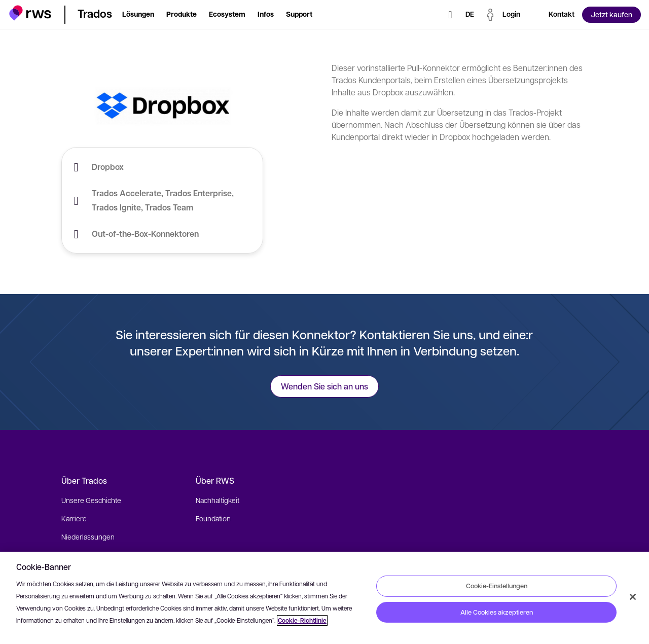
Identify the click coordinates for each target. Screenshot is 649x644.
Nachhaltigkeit (218, 500)
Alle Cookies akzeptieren (497, 612)
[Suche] (450, 15)
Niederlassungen (88, 536)
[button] (30, 13)
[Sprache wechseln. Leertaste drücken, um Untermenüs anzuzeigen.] (470, 15)
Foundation (213, 518)
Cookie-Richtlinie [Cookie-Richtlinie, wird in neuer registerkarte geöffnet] (302, 620)
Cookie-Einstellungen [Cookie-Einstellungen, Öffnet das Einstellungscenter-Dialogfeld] (497, 586)
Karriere (74, 518)
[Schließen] (633, 597)
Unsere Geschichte (91, 500)
